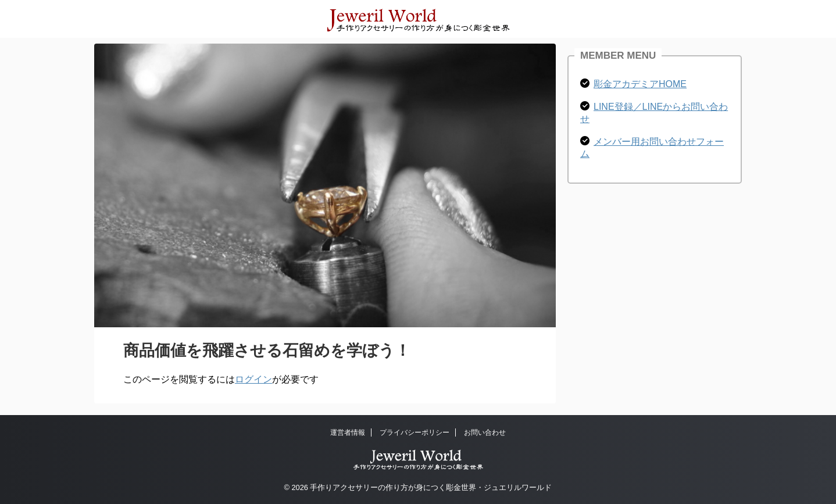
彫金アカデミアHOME (640, 84)
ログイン (253, 379)
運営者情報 (348, 432)
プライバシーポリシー (415, 432)
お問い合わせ (485, 432)
